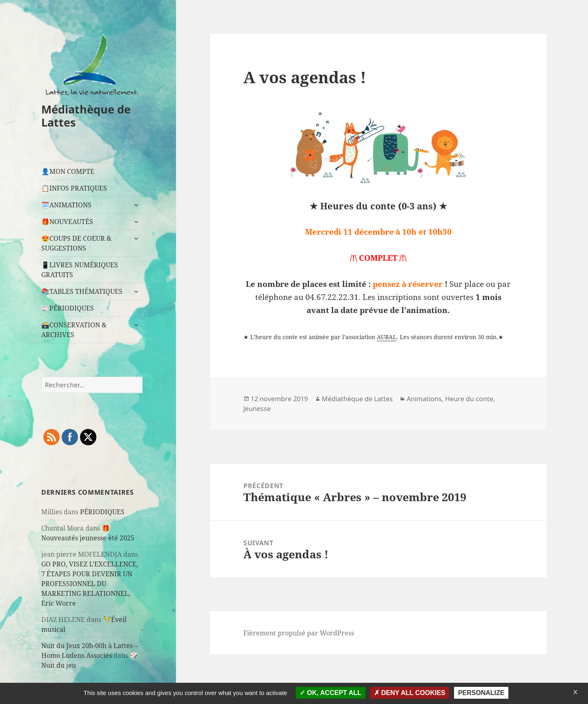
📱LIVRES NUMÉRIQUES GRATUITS (80, 270)
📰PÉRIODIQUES (68, 308)
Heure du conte (469, 399)
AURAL (387, 337)
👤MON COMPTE (68, 171)
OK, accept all (330, 693)
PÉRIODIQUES (102, 512)
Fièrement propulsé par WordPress (299, 633)
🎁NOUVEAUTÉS (67, 222)
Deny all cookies (410, 693)
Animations (424, 399)
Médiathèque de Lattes (86, 116)
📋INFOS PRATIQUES (74, 188)
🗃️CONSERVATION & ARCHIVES (74, 330)
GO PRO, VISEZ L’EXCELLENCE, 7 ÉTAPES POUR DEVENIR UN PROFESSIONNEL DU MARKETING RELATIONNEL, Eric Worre (90, 584)
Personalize (481, 693)
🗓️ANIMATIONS (66, 205)
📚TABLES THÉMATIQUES (82, 291)
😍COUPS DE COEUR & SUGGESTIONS (76, 243)
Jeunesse (257, 409)
